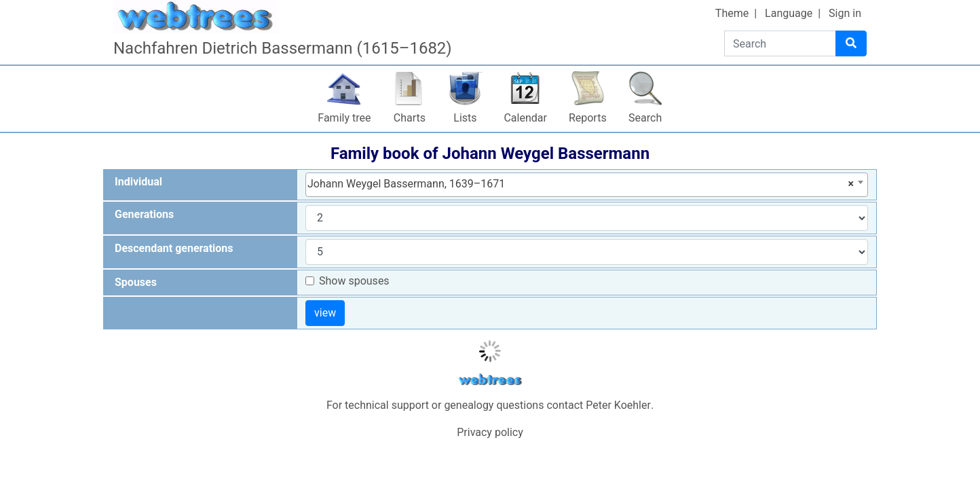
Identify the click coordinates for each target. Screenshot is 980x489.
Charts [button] (410, 118)
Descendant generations (174, 248)
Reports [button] (588, 118)
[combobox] (587, 185)
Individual (138, 182)
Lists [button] (465, 118)
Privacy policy (490, 432)
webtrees (490, 380)
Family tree (344, 118)
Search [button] (645, 118)
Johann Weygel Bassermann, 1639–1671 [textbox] (581, 184)
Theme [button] (732, 13)
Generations (144, 214)
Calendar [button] (525, 118)
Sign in (845, 13)
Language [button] (789, 13)
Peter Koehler (618, 405)
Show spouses (354, 281)
